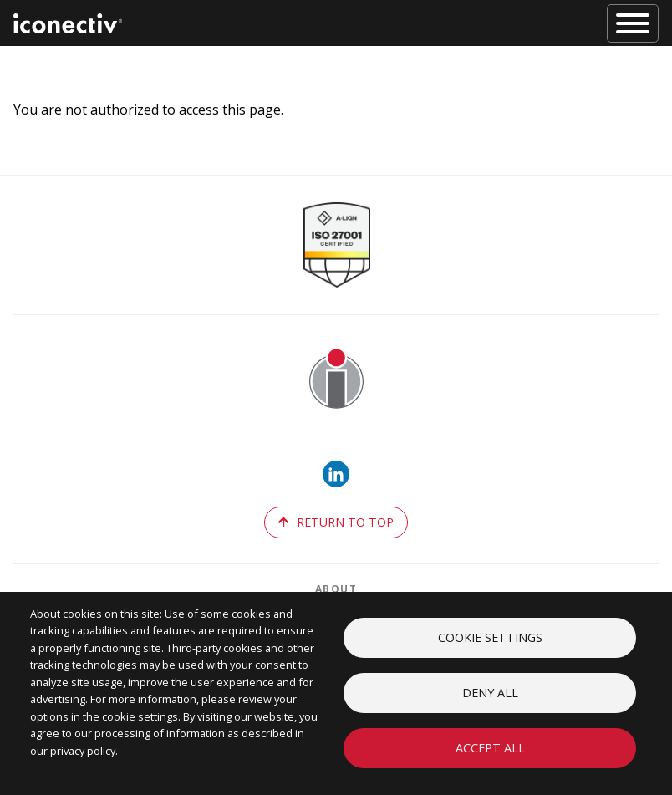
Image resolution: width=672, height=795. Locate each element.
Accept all (490, 748)
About (336, 589)
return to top (336, 522)
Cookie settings (490, 637)
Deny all (490, 693)
